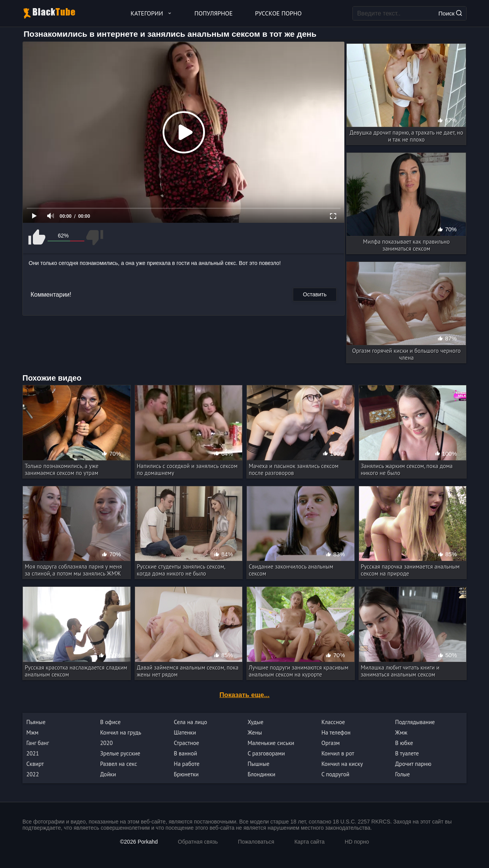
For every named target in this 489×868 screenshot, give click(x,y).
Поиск (450, 13)
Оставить (315, 294)
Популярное (214, 13)
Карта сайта (309, 842)
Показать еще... (244, 695)
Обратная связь (198, 842)
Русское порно (278, 13)
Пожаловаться (256, 842)
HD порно (357, 842)
